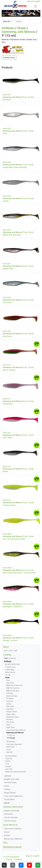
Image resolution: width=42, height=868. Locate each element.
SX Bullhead (11, 742)
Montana (9, 720)
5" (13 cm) (11, 738)
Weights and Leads (11, 779)
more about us (10, 825)
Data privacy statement (13, 839)
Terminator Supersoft (14, 744)
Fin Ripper (10, 699)
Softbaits (8, 28)
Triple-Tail (9, 759)
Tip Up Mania (9, 799)
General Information (13, 807)
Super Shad (10, 727)
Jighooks (8, 776)
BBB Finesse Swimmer (14, 685)
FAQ (5, 843)
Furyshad (10, 701)
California (10, 693)
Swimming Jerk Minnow (19, 32)
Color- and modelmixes (13, 796)
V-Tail (7, 764)
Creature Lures (10, 667)
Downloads (8, 814)
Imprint (7, 832)
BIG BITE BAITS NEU (12, 664)
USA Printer (10, 747)
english (37, 1)
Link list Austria (10, 821)
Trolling (7, 789)
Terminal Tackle (10, 783)
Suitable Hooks (9, 58)
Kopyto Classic (12, 712)
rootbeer (8, 767)
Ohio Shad (10, 722)
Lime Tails (9, 769)
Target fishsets (10, 793)
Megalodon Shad (12, 717)
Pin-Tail (8, 675)
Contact (7, 835)
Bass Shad (10, 683)
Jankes (9, 704)
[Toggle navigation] (35, 6)
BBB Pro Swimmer (13, 688)
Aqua (8, 680)
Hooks (6, 786)
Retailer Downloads (12, 811)
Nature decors (10, 672)
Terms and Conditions (13, 829)
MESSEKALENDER (12, 847)
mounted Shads (11, 756)
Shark (8, 725)
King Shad (10, 709)
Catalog (7, 655)
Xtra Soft (9, 752)
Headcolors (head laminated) (16, 772)
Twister (8, 761)
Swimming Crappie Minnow (16, 730)
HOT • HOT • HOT (11, 651)
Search (7, 803)
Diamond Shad (12, 696)
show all (7, 21)
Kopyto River (11, 714)
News (6, 647)
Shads (22, 28)
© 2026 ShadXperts (11, 857)
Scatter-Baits (10, 670)
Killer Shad (10, 706)
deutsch (30, 1)
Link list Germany (11, 817)
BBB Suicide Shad (13, 691)
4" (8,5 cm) (11, 735)
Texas (8, 750)
